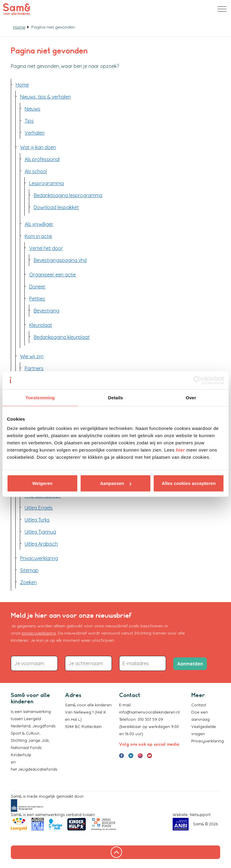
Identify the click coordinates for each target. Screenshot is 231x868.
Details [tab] (115, 397)
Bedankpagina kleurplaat (62, 337)
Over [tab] (191, 397)
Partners (34, 368)
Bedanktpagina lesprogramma (68, 195)
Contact (199, 705)
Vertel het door (46, 248)
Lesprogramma (46, 183)
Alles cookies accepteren (189, 483)
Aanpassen (116, 483)
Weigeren (42, 483)
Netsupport (200, 815)
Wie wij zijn (32, 356)
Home (22, 85)
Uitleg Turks (37, 520)
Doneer (37, 287)
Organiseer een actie (52, 275)
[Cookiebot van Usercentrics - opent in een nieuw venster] (198, 380)
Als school (36, 171)
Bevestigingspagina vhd (60, 260)
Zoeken (28, 582)
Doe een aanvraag (200, 716)
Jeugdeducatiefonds (38, 769)
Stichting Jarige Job (30, 740)
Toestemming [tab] (40, 397)
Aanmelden (190, 664)
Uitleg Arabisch (41, 544)
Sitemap (29, 570)
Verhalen (35, 133)
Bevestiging (46, 311)
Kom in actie (38, 236)
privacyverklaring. (39, 633)
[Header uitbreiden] (222, 9)
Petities (37, 299)
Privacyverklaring (39, 558)
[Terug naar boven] (115, 852)
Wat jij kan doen (38, 147)
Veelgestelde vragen (204, 730)
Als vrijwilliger (39, 224)
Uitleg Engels (39, 508)
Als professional (42, 159)
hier (180, 450)
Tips (29, 121)
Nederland (21, 726)
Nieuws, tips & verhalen (45, 97)
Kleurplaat (41, 325)
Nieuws (32, 109)
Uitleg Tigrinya (40, 532)
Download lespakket (56, 207)
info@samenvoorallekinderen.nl (149, 712)
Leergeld (33, 719)
